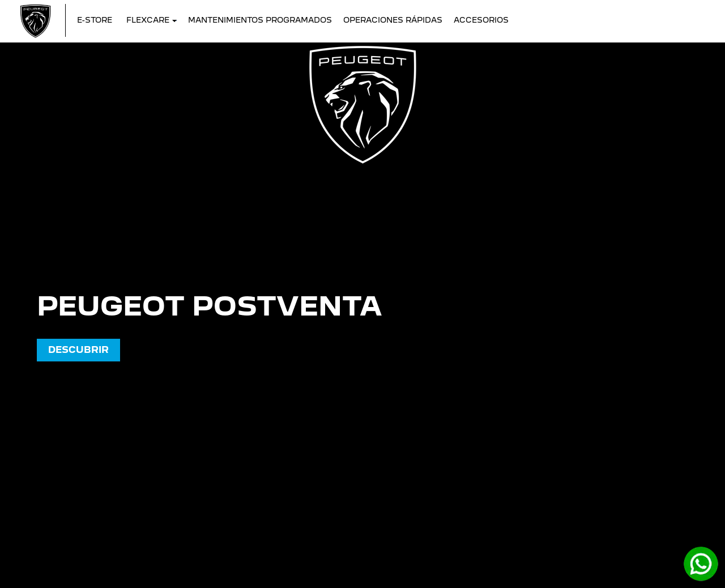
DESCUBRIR (78, 350)
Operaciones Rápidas (393, 20)
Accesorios (481, 20)
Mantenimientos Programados (260, 20)
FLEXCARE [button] (152, 20)
